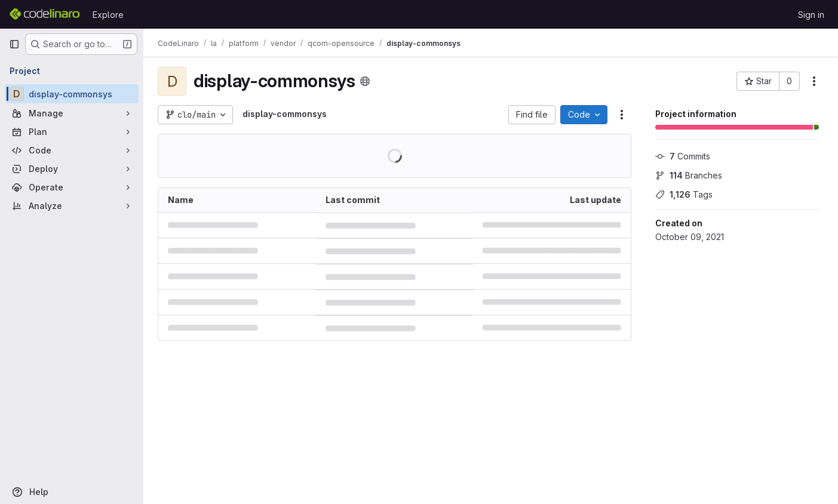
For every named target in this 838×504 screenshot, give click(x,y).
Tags (684, 194)
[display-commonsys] (72, 94)
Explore (108, 15)
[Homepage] (45, 14)
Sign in (811, 15)
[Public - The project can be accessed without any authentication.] (365, 81)
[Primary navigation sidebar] (14, 44)
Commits (683, 156)
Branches (689, 175)
